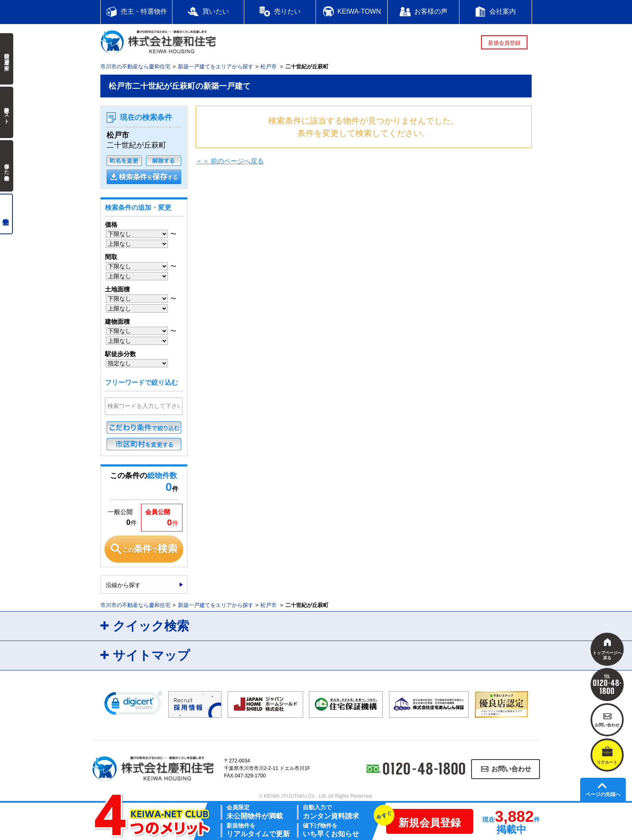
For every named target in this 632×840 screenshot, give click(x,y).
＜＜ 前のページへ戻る (230, 161)
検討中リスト (7, 112)
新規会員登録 (504, 43)
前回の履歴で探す (7, 59)
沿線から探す (123, 585)
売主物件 (6, 214)
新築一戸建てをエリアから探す (216, 67)
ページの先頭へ (603, 794)
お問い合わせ (511, 769)
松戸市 (269, 67)
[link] (133, 705)
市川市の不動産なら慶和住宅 (135, 67)
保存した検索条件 (7, 166)
